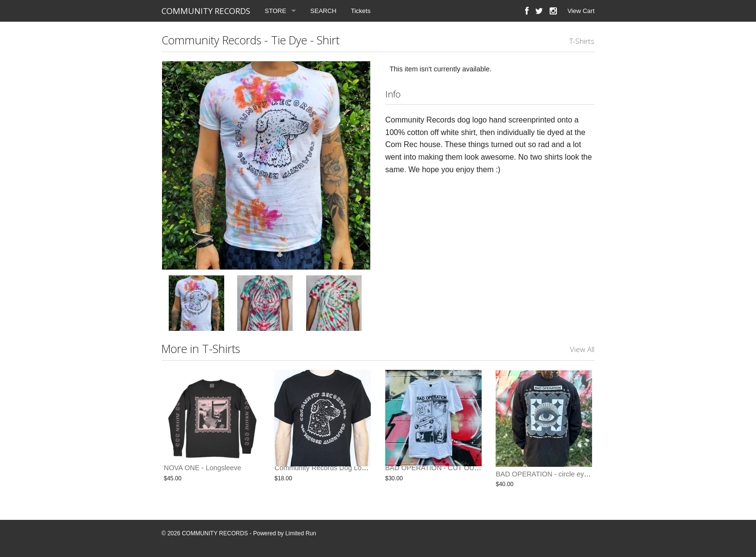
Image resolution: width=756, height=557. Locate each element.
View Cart (581, 11)
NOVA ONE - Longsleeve (203, 474)
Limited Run (301, 533)
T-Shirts (582, 41)
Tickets (361, 11)
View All (582, 349)
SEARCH (324, 11)
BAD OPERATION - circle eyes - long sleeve (564, 474)
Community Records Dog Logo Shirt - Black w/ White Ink (361, 474)
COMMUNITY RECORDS (206, 11)
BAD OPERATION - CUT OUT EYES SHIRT (453, 474)
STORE (276, 11)
